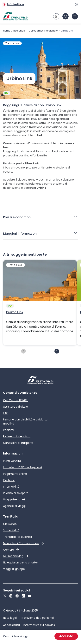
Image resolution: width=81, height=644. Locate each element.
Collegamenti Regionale (43, 31)
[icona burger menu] (75, 16)
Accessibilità (11, 625)
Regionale (19, 31)
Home (7, 31)
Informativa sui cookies (39, 625)
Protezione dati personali (38, 618)
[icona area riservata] (56, 16)
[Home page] (16, 16)
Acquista (66, 636)
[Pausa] (76, 4)
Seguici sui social (17, 590)
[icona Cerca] (65, 16)
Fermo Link (15, 312)
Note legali (10, 618)
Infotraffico (15, 4)
